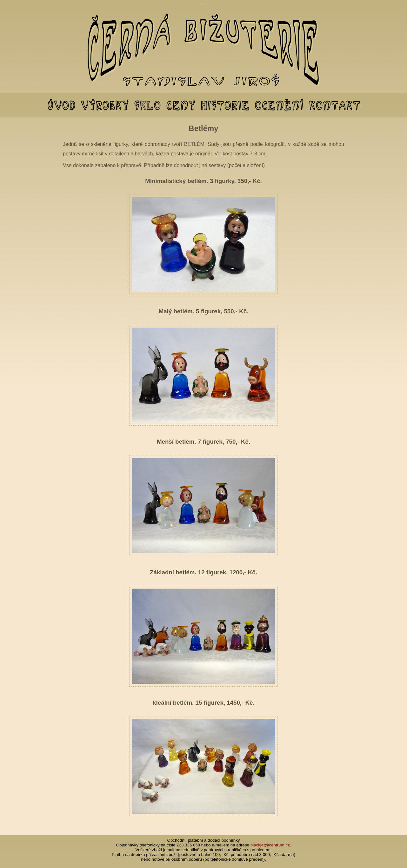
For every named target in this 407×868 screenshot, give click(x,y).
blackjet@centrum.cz (270, 845)
